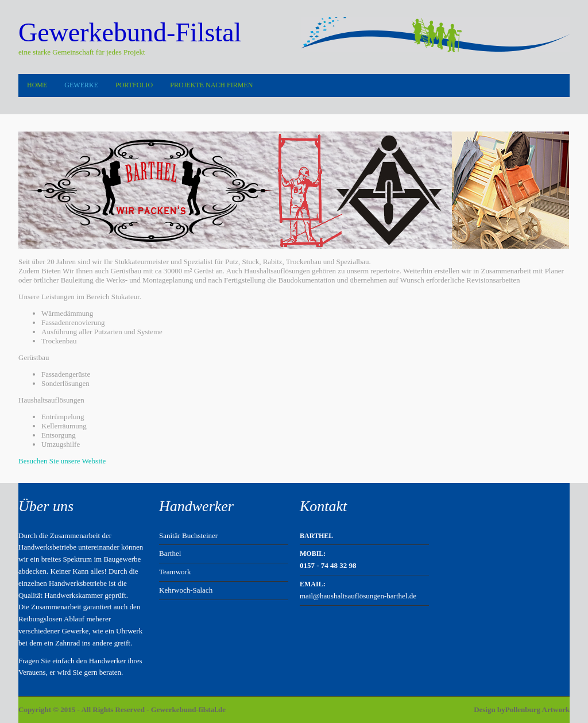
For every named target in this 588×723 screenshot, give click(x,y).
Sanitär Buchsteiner (188, 536)
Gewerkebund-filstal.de (188, 710)
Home (37, 85)
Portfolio (134, 85)
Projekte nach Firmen (211, 85)
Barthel (170, 553)
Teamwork (175, 572)
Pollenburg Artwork (537, 710)
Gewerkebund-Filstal (130, 32)
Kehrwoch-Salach (186, 590)
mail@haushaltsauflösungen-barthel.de (358, 596)
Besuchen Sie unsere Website (62, 461)
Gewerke (81, 85)
